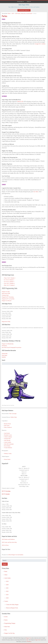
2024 (7, 598)
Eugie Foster (38, 640)
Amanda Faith (7, 439)
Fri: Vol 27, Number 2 (9, 280)
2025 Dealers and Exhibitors (8, 539)
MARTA (4, 357)
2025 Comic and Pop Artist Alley (9, 542)
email (27, 640)
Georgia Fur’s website (40, 44)
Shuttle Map (5, 354)
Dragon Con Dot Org (9, 633)
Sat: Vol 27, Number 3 (9, 282)
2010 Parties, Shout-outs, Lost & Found (24, 14)
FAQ (5, 630)
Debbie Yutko (14, 417)
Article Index (7, 578)
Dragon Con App (6, 292)
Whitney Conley (8, 454)
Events (6, 617)
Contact (6, 601)
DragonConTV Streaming (8, 297)
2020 (7, 585)
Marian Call (20, 101)
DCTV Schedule (6, 494)
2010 (13, 14)
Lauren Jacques (8, 442)
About (6, 575)
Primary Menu (20, 2)
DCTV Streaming (6, 491)
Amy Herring (7, 440)
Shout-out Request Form (12, 608)
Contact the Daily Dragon (12, 605)
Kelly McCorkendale (9, 444)
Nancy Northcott (8, 427)
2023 (7, 595)
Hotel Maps (4, 355)
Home (9, 14)
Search (28, 2)
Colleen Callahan (8, 437)
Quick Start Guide (6, 293)
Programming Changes (10, 623)
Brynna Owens (7, 424)
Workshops (4, 346)
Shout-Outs (7, 627)
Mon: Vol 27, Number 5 (9, 285)
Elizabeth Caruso (8, 435)
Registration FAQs (6, 322)
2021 (7, 588)
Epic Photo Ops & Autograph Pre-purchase (12, 347)
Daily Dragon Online (24, 5)
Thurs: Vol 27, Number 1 (10, 278)
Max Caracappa (13, 414)
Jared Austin (7, 433)
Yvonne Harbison (8, 448)
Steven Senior (7, 459)
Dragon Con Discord (7, 301)
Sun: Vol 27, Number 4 (9, 283)
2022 (7, 591)
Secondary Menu (23, 10)
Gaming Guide (5, 295)
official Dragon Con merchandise (16, 555)
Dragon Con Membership (8, 344)
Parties (4, 16)
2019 (7, 581)
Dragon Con (28, 638)
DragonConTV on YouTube (8, 299)
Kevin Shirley (7, 446)
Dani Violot (7, 426)
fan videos (36, 192)
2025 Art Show (5, 545)
